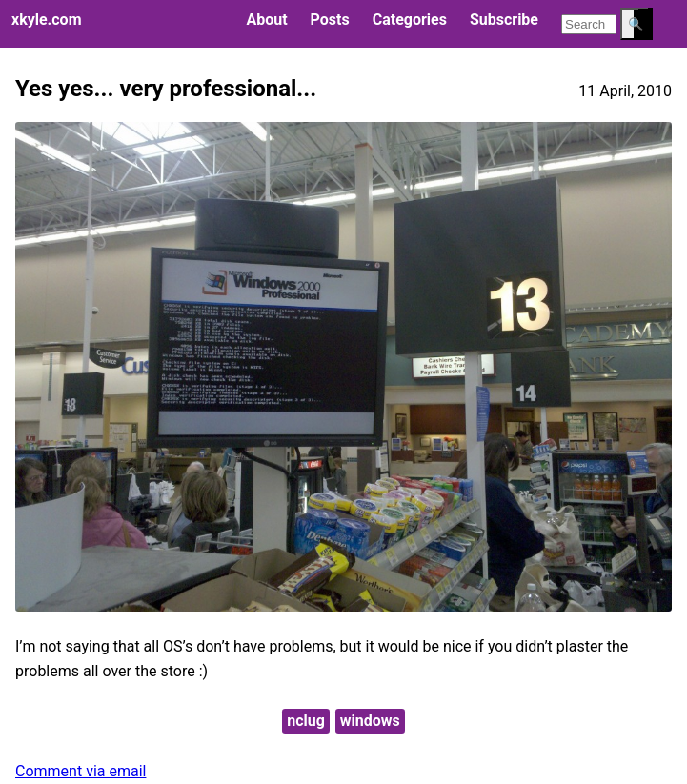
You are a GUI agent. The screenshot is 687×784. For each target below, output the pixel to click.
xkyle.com (46, 20)
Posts (330, 20)
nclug (306, 721)
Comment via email (81, 771)
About (266, 20)
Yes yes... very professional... (166, 89)
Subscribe (504, 20)
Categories (410, 20)
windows (370, 721)
